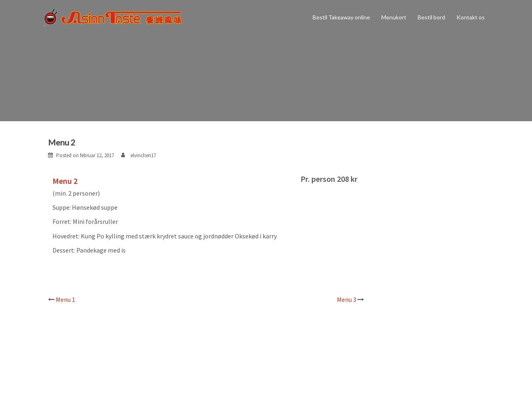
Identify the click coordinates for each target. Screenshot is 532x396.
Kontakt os (471, 17)
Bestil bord (431, 17)
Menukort (394, 17)
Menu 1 (65, 299)
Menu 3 (347, 299)
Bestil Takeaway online (341, 17)
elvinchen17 (143, 155)
